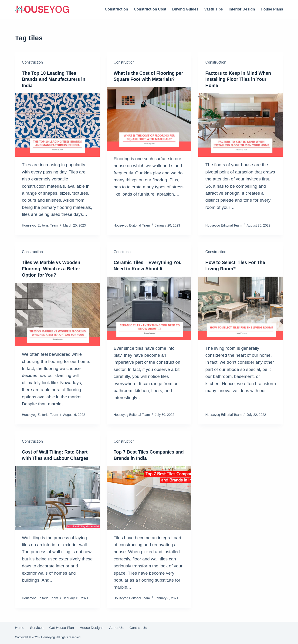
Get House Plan (62, 627)
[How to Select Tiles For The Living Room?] (241, 308)
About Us (116, 627)
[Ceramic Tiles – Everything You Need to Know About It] (149, 308)
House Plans (272, 9)
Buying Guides (185, 9)
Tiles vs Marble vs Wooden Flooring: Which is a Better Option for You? (52, 268)
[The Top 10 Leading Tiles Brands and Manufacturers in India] (57, 125)
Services (37, 627)
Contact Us (138, 627)
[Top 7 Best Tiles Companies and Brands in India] (149, 497)
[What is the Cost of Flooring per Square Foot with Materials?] (149, 119)
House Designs (91, 627)
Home (20, 627)
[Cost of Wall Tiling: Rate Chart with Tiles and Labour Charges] (57, 497)
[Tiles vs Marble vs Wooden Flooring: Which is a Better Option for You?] (57, 314)
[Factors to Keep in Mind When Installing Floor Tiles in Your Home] (241, 125)
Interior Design (242, 9)
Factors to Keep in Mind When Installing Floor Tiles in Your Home (239, 79)
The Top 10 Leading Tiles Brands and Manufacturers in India (54, 79)
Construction (116, 9)
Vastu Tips (213, 9)
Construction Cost (150, 9)
